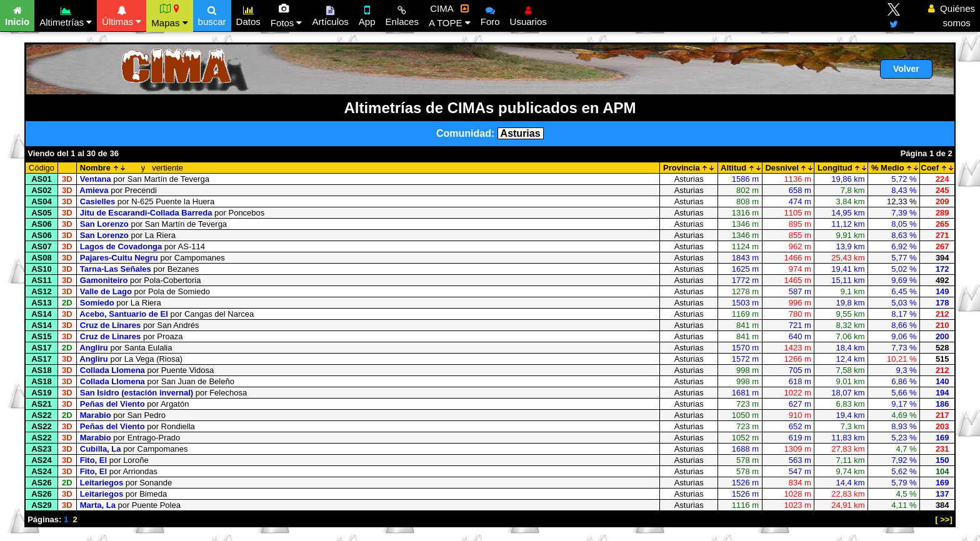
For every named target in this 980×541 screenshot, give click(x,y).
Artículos (330, 14)
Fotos (287, 16)
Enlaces (402, 14)
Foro (490, 14)
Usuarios (528, 14)
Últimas (122, 14)
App (367, 14)
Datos (248, 14)
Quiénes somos (952, 16)
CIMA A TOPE (450, 16)
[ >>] (943, 519)
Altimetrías (66, 15)
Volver (906, 69)
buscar (212, 14)
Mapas (169, 16)
